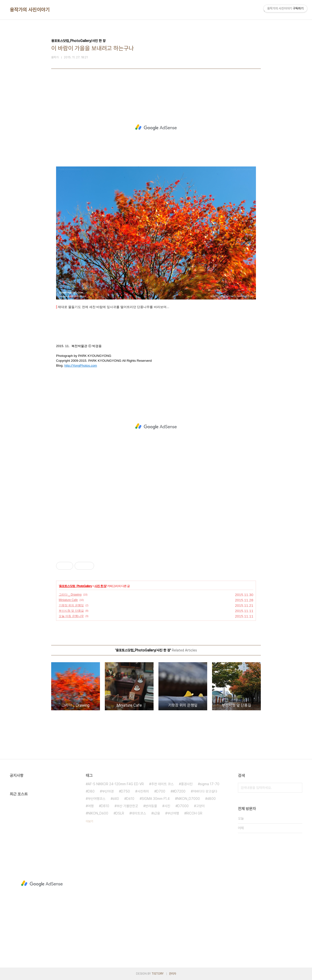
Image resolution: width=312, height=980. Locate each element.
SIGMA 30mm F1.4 (156, 799)
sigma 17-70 (210, 784)
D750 (125, 791)
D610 (130, 799)
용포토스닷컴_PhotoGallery (75, 586)
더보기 (89, 821)
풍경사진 (187, 784)
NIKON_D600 (98, 813)
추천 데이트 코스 (162, 784)
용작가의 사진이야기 (30, 10)
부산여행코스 (97, 799)
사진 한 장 (100, 586)
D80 (91, 791)
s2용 (157, 813)
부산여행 (173, 813)
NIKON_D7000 (188, 799)
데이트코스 (139, 813)
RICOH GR (194, 813)
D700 (161, 791)
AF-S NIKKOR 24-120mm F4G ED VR (116, 784)
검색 (297, 788)
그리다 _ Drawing (70, 595)
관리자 (173, 974)
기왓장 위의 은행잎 (71, 605)
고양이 (200, 806)
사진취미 (143, 791)
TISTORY (158, 974)
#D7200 (179, 791)
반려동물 (151, 806)
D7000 (183, 806)
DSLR (120, 813)
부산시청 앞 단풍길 (71, 611)
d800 (211, 799)
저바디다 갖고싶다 (205, 791)
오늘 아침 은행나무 (71, 616)
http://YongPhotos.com (81, 366)
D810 (105, 806)
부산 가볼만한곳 (127, 806)
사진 (167, 806)
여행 (91, 806)
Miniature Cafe (68, 600)
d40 (116, 799)
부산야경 (108, 791)
